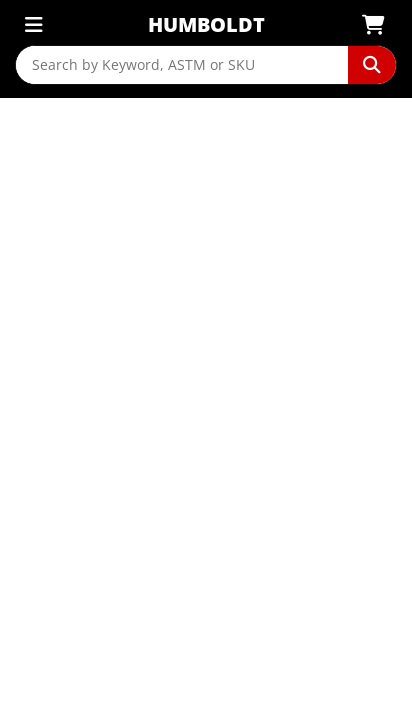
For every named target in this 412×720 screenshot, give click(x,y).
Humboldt (206, 24)
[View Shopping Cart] (379, 25)
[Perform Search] (372, 65)
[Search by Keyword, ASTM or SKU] (182, 65)
